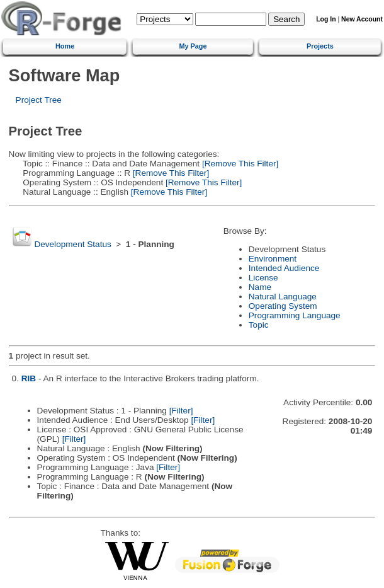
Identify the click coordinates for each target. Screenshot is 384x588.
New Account (362, 19)
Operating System (283, 306)
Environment (273, 259)
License (263, 278)
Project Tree (39, 100)
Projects (320, 46)
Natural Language (283, 297)
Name (260, 287)
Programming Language (295, 315)
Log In (326, 19)
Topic (259, 325)
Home (65, 46)
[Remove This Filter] (239, 164)
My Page (193, 46)
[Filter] (181, 411)
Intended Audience (284, 268)
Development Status (72, 244)
